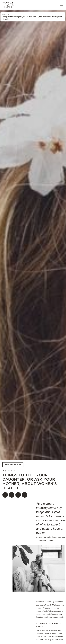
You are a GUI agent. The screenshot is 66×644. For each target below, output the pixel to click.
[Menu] (61, 5)
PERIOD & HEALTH (13, 465)
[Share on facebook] (5, 495)
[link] (54, 5)
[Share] (25, 495)
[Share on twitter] (12, 495)
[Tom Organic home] (8, 5)
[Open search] (49, 5)
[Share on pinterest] (18, 495)
